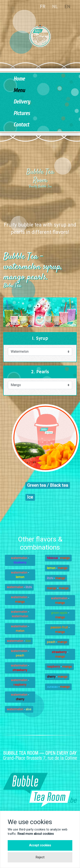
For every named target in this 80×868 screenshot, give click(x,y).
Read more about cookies (36, 834)
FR (43, 7)
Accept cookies (40, 845)
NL (55, 7)
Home (19, 79)
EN (67, 7)
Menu (19, 91)
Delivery (22, 102)
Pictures (22, 113)
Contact (21, 125)
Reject (40, 857)
